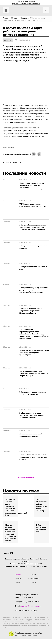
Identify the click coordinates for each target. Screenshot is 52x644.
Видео (34, 575)
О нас (34, 582)
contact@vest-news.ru (31, 606)
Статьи (18, 578)
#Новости (17, 162)
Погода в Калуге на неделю (26, 2)
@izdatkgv (32, 610)
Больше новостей (26, 478)
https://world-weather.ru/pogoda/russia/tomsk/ (26, 4)
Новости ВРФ (8, 553)
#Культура (7, 162)
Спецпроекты (34, 578)
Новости (18, 575)
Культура (8, 40)
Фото (18, 582)
